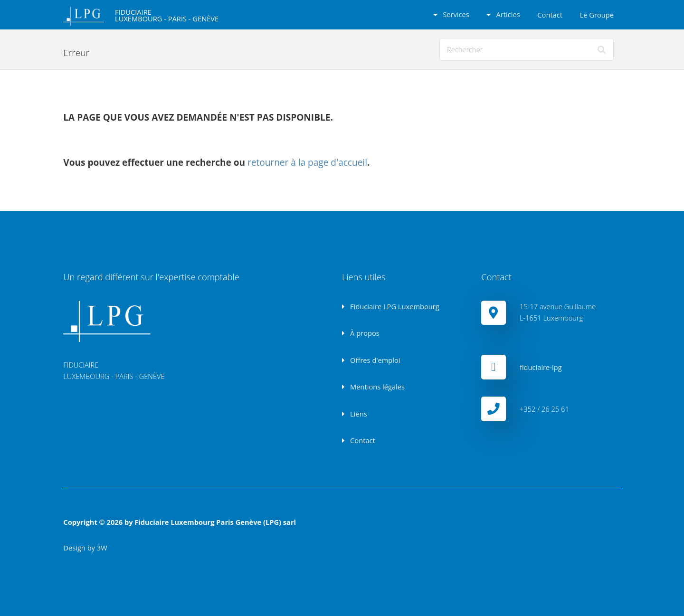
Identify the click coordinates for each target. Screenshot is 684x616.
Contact (550, 15)
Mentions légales (376, 387)
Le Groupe (597, 15)
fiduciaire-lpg (541, 367)
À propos (364, 333)
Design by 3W (85, 548)
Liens (357, 414)
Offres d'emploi (374, 360)
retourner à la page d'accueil (307, 162)
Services (455, 14)
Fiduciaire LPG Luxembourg (394, 306)
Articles (507, 14)
